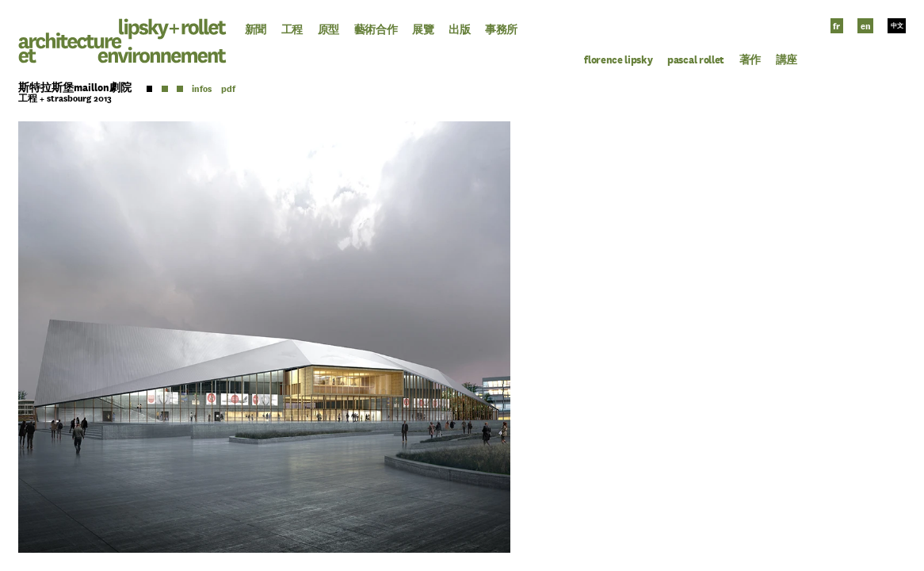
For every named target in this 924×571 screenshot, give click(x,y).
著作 (750, 60)
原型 (328, 30)
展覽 (423, 30)
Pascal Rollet (696, 60)
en (866, 26)
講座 (787, 60)
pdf (228, 89)
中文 (897, 26)
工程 (292, 30)
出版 (459, 30)
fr (836, 26)
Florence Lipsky (618, 60)
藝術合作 (376, 30)
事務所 (501, 30)
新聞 (256, 30)
